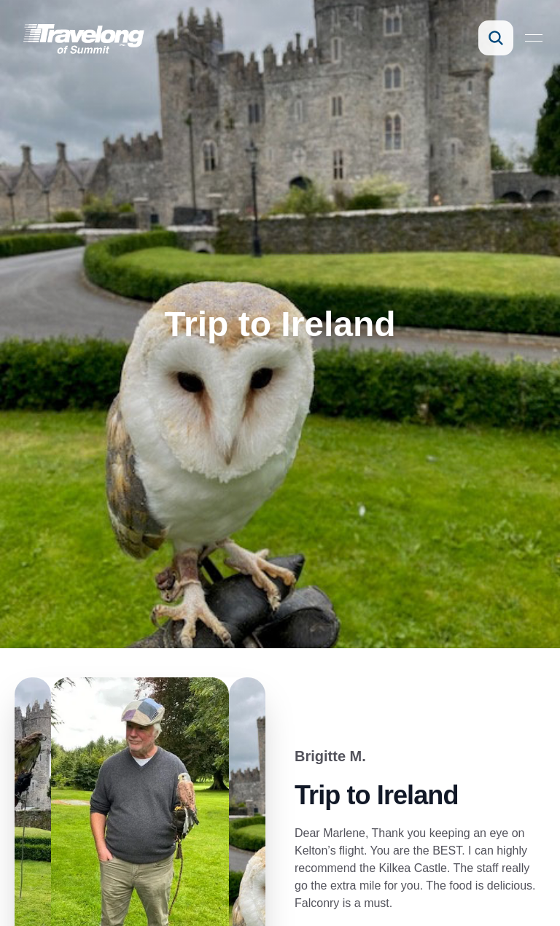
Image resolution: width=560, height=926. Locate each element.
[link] (83, 38)
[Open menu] (534, 38)
